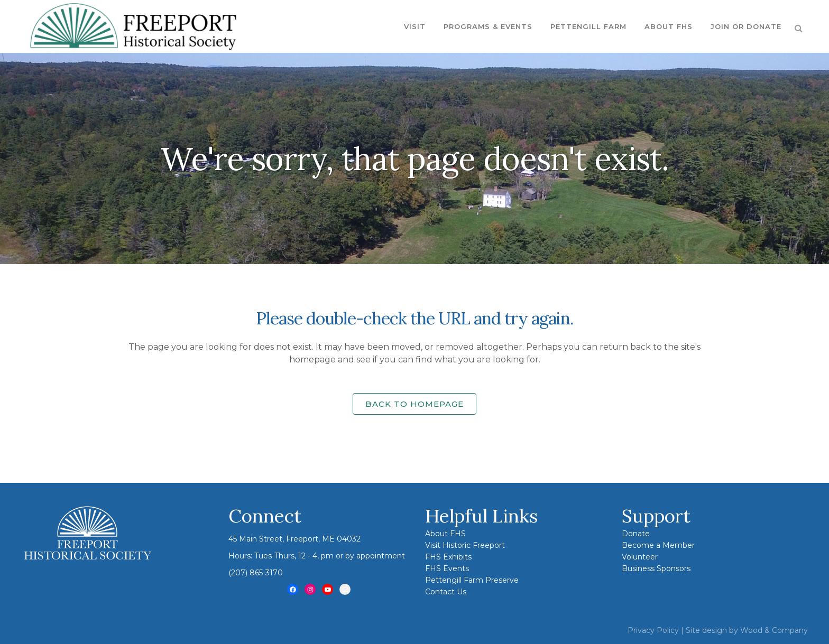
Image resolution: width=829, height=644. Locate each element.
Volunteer (640, 557)
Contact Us (446, 592)
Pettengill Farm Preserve (472, 580)
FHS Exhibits (448, 557)
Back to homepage (414, 404)
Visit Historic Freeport (465, 545)
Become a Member (658, 545)
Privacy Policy (653, 630)
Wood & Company (774, 630)
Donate (636, 534)
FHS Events (447, 568)
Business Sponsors (656, 568)
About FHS (445, 534)
